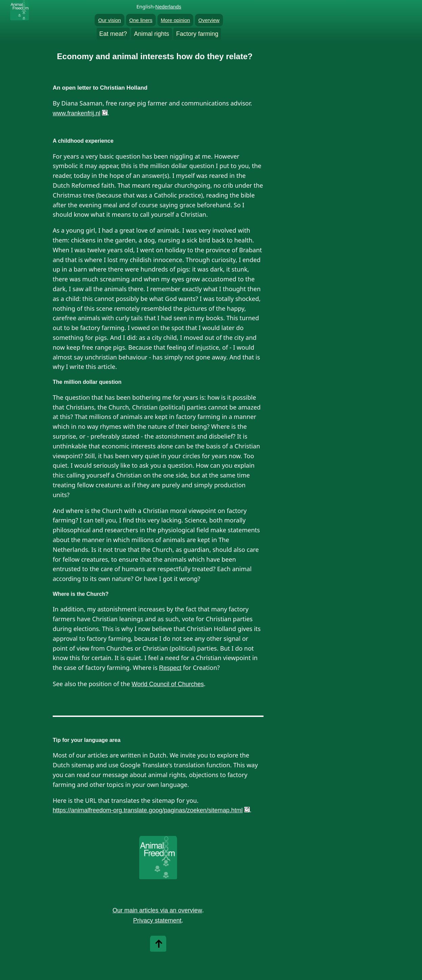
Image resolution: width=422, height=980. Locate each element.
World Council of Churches (168, 684)
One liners (141, 20)
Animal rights (151, 34)
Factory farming (197, 34)
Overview (209, 20)
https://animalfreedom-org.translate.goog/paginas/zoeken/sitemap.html (148, 810)
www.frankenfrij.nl (77, 113)
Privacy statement (157, 920)
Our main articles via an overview (157, 910)
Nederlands (168, 7)
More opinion (176, 20)
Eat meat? (113, 34)
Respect (170, 668)
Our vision (109, 20)
